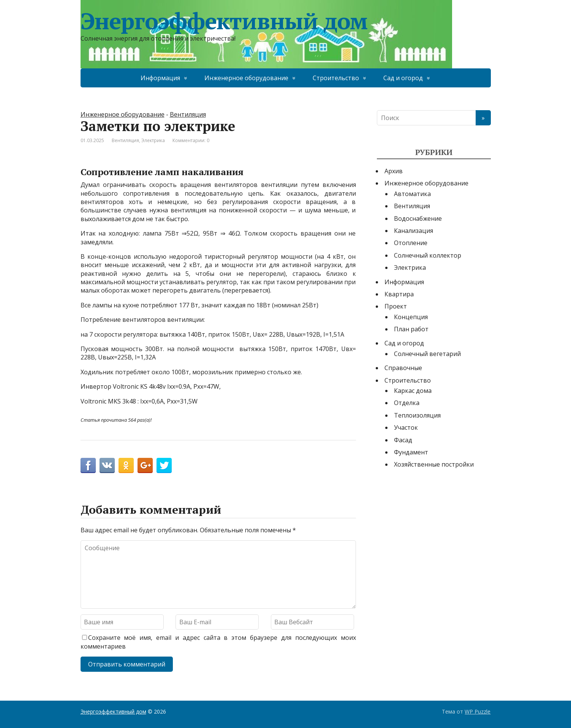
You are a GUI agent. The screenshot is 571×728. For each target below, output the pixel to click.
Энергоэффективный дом (224, 21)
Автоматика (412, 194)
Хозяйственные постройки (434, 464)
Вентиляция (188, 114)
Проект (396, 306)
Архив (394, 171)
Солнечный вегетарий (427, 354)
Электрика (153, 140)
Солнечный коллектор (428, 255)
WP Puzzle (478, 711)
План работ (411, 329)
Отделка (407, 403)
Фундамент (411, 452)
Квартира (399, 294)
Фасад (403, 440)
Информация (160, 78)
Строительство (336, 78)
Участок (406, 427)
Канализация (414, 231)
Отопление (411, 243)
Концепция (411, 317)
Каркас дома (413, 391)
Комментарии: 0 (191, 140)
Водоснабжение (418, 218)
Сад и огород (403, 78)
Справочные (403, 368)
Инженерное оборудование (246, 78)
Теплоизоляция (417, 415)
